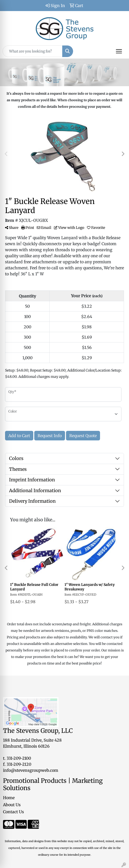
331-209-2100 (19, 758)
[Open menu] (119, 51)
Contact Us (13, 812)
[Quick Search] (33, 51)
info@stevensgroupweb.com (31, 770)
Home (9, 798)
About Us (12, 805)
